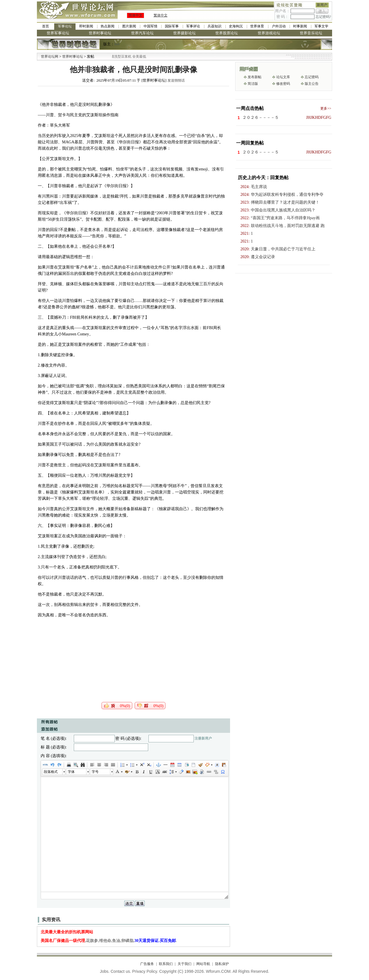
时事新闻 (300, 26)
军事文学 (321, 26)
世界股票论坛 (227, 33)
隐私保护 (222, 964)
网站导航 (203, 964)
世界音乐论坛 (311, 33)
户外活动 (279, 26)
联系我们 (166, 964)
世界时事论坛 (100, 33)
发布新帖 (255, 77)
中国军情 (150, 26)
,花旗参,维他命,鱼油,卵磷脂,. (109, 941)
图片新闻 (129, 26)
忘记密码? (323, 17)
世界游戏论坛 (269, 33)
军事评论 (193, 26)
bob (117, 44)
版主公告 (312, 84)
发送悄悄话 (176, 80)
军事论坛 (65, 26)
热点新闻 (108, 26)
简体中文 (135, 15)
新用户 (322, 5)
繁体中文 (161, 15)
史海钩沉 (236, 26)
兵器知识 (214, 26)
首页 (46, 26)
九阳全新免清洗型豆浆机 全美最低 (128, 57)
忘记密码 (312, 77)
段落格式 (51, 772)
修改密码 (283, 84)
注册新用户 (203, 738)
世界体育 (257, 26)
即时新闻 (86, 26)
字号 (95, 772)
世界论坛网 (50, 57)
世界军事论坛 (58, 33)
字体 (71, 772)
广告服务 (147, 964)
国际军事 (172, 26)
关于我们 (184, 964)
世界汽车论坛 (142, 33)
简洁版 (253, 84)
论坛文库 (283, 77)
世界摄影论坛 (184, 33)
